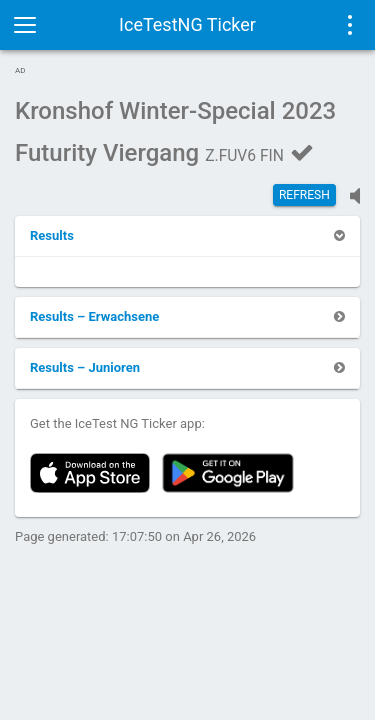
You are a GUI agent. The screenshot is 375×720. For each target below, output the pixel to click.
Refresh (304, 195)
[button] (52, 235)
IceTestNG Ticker (187, 24)
